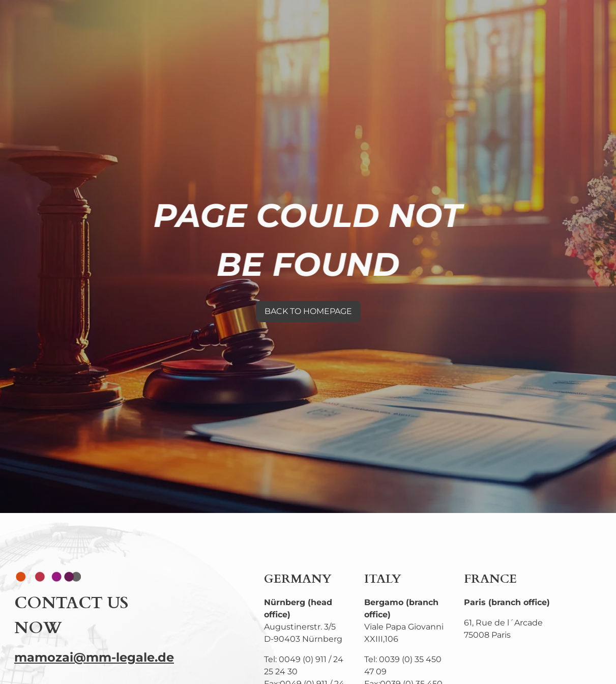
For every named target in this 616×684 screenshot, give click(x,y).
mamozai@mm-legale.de (94, 657)
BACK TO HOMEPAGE (308, 311)
